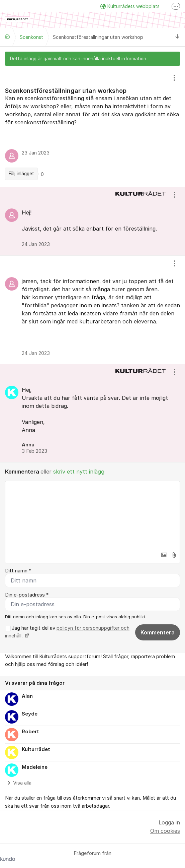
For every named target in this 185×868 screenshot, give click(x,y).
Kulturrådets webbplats (130, 6)
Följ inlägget (21, 174)
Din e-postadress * (27, 595)
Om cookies (165, 831)
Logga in (169, 822)
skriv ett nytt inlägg (79, 472)
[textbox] (92, 515)
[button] (164, 555)
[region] (92, 126)
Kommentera (158, 632)
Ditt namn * (18, 571)
